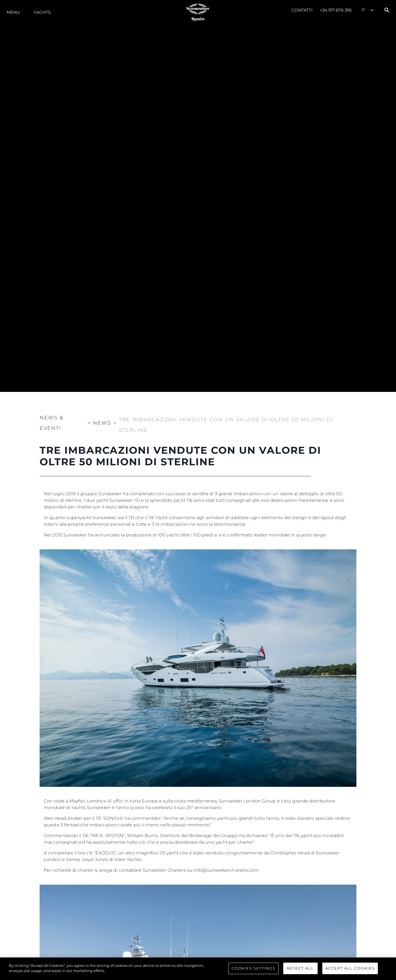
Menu (13, 12)
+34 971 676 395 (336, 10)
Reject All (300, 968)
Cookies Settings (254, 968)
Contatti (302, 10)
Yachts (42, 12)
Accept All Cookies (350, 968)
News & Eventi (52, 423)
